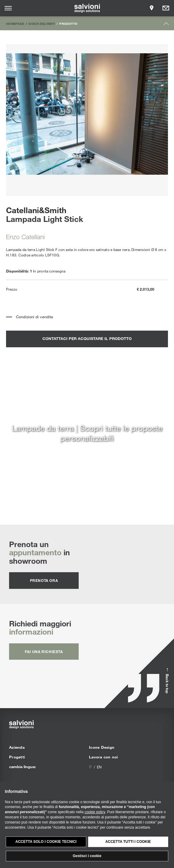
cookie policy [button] (95, 812)
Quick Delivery (42, 24)
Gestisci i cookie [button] (87, 856)
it (90, 767)
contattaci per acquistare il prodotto (87, 338)
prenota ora (44, 580)
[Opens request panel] (166, 8)
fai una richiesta (44, 652)
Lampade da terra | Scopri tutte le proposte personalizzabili (87, 433)
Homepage (15, 24)
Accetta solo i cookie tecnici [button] (46, 842)
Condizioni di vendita (34, 317)
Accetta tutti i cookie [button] (128, 842)
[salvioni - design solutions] (87, 8)
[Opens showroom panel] (152, 8)
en (99, 767)
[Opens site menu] (8, 8)
